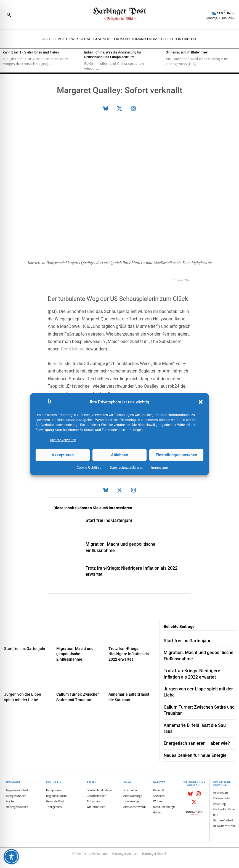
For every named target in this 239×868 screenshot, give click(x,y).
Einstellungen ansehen (176, 455)
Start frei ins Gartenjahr (109, 520)
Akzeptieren (63, 455)
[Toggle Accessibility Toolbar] (11, 857)
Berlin (58, 364)
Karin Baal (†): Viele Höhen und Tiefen (31, 52)
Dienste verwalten (63, 440)
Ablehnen (119, 455)
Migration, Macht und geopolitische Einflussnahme (75, 654)
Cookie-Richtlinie (89, 467)
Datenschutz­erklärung (126, 467)
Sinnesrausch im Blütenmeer (187, 52)
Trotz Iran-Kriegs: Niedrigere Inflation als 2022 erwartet (129, 654)
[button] (201, 402)
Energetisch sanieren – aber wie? (197, 743)
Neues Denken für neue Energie (195, 755)
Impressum (160, 467)
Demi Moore (73, 349)
